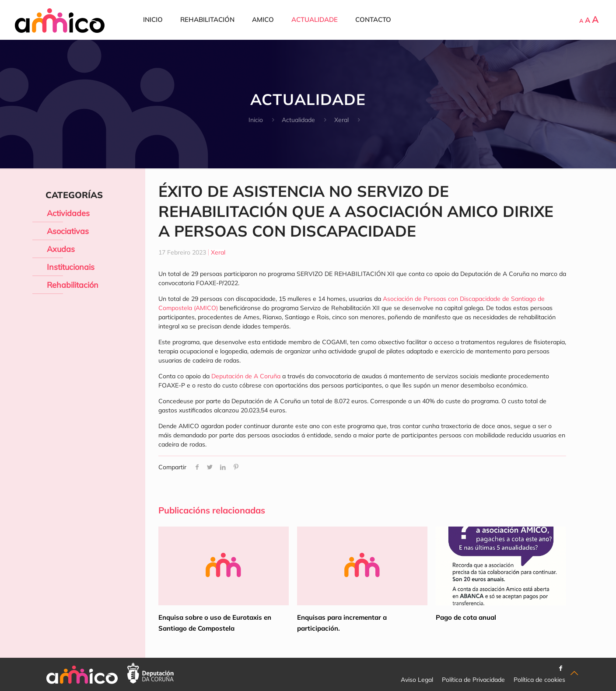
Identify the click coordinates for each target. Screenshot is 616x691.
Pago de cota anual (466, 617)
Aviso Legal (417, 680)
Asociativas (68, 231)
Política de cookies (539, 680)
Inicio (256, 120)
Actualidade (298, 120)
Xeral (341, 120)
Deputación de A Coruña (247, 376)
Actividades (68, 213)
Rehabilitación (73, 285)
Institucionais (71, 267)
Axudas (61, 249)
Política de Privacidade (473, 680)
